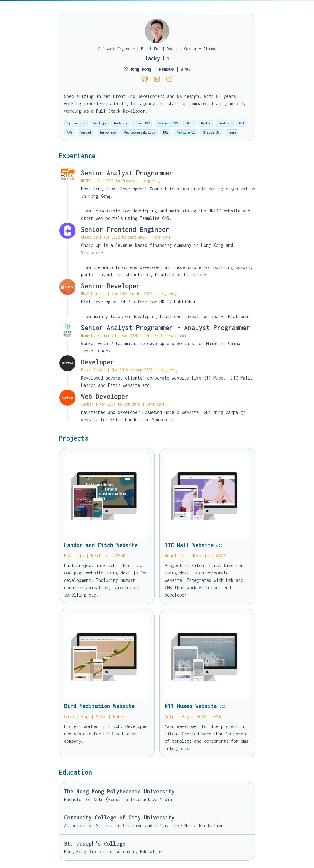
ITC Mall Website (194, 545)
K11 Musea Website (195, 706)
